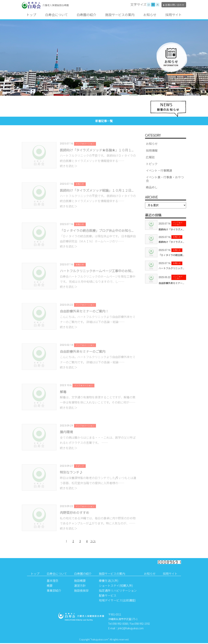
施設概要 (80, 581)
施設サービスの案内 (120, 15)
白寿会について (56, 15)
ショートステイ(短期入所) (116, 586)
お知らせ (150, 15)
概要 (50, 586)
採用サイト (174, 15)
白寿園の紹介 (86, 15)
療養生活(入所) (109, 581)
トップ (31, 15)
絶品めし (152, 187)
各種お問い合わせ (174, 5)
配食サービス (108, 596)
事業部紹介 (54, 591)
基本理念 (53, 581)
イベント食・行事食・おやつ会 (165, 179)
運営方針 (80, 586)
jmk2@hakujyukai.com (131, 629)
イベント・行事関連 (159, 170)
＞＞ (93, 542)
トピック (152, 164)
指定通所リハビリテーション (118, 591)
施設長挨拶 (81, 591)
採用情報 (152, 150)
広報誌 (150, 157)
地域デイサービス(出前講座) (117, 601)
